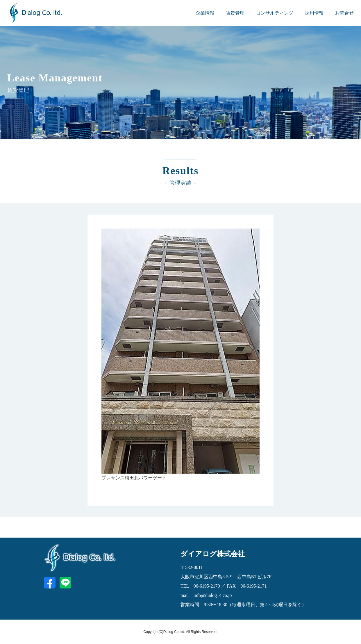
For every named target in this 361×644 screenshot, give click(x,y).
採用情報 (314, 13)
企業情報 (205, 13)
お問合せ (344, 13)
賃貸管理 (235, 13)
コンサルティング (275, 13)
